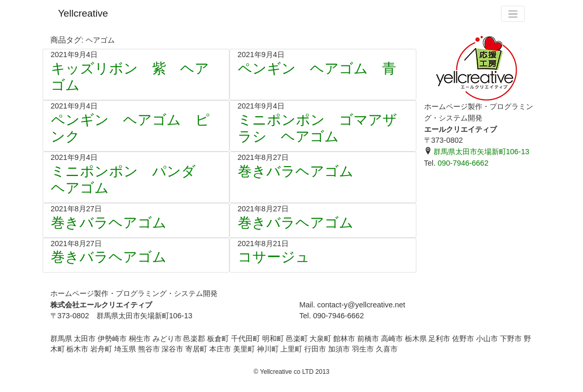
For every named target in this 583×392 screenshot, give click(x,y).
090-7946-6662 (463, 163)
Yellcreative (83, 13)
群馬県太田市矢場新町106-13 (477, 152)
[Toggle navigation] (513, 14)
